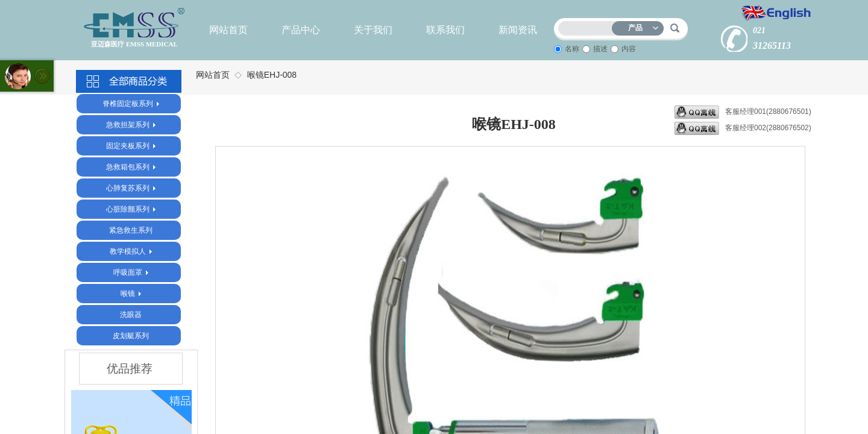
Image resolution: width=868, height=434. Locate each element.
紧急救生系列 (131, 230)
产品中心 (301, 30)
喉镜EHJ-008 (272, 75)
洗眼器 (131, 315)
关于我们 (373, 30)
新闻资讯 (518, 30)
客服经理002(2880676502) (743, 128)
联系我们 (445, 30)
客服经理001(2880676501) (743, 112)
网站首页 (228, 30)
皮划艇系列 (131, 336)
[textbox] (588, 26)
